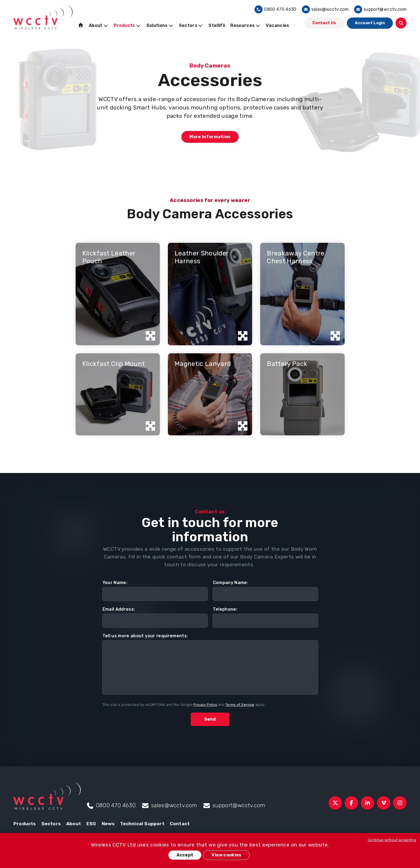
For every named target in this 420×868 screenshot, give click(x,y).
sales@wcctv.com (325, 9)
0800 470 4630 (276, 9)
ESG (91, 824)
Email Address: (119, 609)
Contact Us (324, 23)
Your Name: (115, 583)
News (108, 824)
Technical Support (142, 824)
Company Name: (231, 583)
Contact (180, 824)
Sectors (51, 824)
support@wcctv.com (380, 9)
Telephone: (225, 609)
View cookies (226, 855)
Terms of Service (240, 705)
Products (25, 824)
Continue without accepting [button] (392, 840)
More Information (210, 137)
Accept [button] (185, 855)
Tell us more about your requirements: (145, 636)
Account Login (370, 23)
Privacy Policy (205, 705)
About (74, 824)
